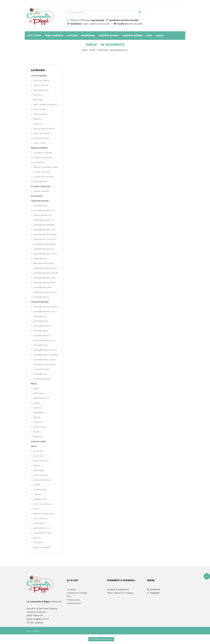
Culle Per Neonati (40, 85)
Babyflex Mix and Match (43, 263)
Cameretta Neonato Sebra (44, 244)
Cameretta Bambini (133, 36)
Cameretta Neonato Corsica (45, 254)
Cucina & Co (38, 456)
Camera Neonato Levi (42, 215)
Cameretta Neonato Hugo (44, 278)
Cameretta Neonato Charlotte (46, 273)
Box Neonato (39, 162)
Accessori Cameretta (41, 186)
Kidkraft (36, 417)
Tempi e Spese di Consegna (120, 593)
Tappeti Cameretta (41, 191)
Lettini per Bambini (41, 80)
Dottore (36, 466)
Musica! (36, 538)
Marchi (160, 36)
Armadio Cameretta (41, 172)
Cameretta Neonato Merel (44, 283)
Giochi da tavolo (40, 518)
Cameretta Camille (41, 369)
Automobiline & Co (41, 528)
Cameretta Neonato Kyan (44, 230)
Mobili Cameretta (54, 36)
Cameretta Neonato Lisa (43, 220)
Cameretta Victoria (41, 297)
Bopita (36, 389)
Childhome (38, 422)
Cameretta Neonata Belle (44, 225)
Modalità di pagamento (118, 589)
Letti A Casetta (39, 109)
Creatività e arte (40, 499)
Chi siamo (71, 589)
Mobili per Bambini (39, 148)
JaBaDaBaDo (38, 413)
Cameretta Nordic (41, 321)
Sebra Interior (39, 393)
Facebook (155, 589)
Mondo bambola (40, 475)
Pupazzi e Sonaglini (41, 547)
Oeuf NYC (37, 408)
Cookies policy (74, 603)
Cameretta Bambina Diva (43, 340)
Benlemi (36, 432)
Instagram (155, 593)
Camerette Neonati (109, 36)
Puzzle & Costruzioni (42, 504)
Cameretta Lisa (39, 316)
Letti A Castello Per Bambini (45, 105)
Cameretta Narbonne (42, 287)
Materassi (37, 119)
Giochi (34, 446)
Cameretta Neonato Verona (45, 292)
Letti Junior (38, 95)
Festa (149, 36)
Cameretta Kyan (40, 345)
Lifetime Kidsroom (41, 398)
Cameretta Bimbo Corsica (44, 360)
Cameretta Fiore (40, 259)
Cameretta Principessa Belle (45, 307)
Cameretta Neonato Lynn (44, 210)
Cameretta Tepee (40, 331)
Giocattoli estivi (40, 490)
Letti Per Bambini (39, 76)
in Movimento (39, 523)
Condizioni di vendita (77, 593)
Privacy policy (73, 600)
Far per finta (38, 451)
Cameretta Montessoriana (44, 364)
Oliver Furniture (40, 427)
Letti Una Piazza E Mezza (44, 129)
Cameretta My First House (44, 239)
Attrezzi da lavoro (41, 461)
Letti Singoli (38, 100)
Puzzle (36, 509)
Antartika (36, 631)
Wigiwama (37, 437)
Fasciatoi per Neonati (42, 157)
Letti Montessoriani (41, 138)
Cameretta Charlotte (42, 379)
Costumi (37, 485)
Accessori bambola (41, 480)
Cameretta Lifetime (41, 336)
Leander (36, 403)
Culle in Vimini (39, 143)
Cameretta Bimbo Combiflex (45, 355)
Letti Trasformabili (41, 90)
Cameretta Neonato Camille (45, 268)
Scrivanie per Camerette (43, 177)
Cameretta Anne (40, 206)
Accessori (72, 36)
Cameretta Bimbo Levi (43, 326)
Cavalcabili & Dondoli (42, 533)
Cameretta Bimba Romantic (45, 234)
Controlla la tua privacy (101, 639)
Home (85, 50)
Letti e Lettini (34, 36)
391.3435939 (98, 20)
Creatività (37, 494)
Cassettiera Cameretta (42, 153)
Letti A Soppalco (40, 114)
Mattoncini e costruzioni (43, 514)
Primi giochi (38, 543)
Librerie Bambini (40, 182)
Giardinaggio (39, 470)
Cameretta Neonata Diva (43, 249)
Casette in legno (39, 441)
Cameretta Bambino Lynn (44, 312)
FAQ (69, 596)
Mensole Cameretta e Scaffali (45, 167)
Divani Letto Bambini (42, 133)
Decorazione (88, 36)
